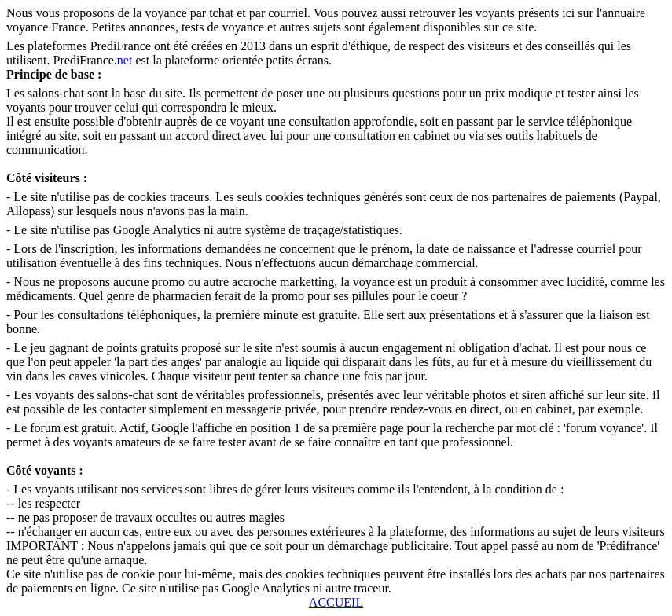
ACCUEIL (336, 602)
